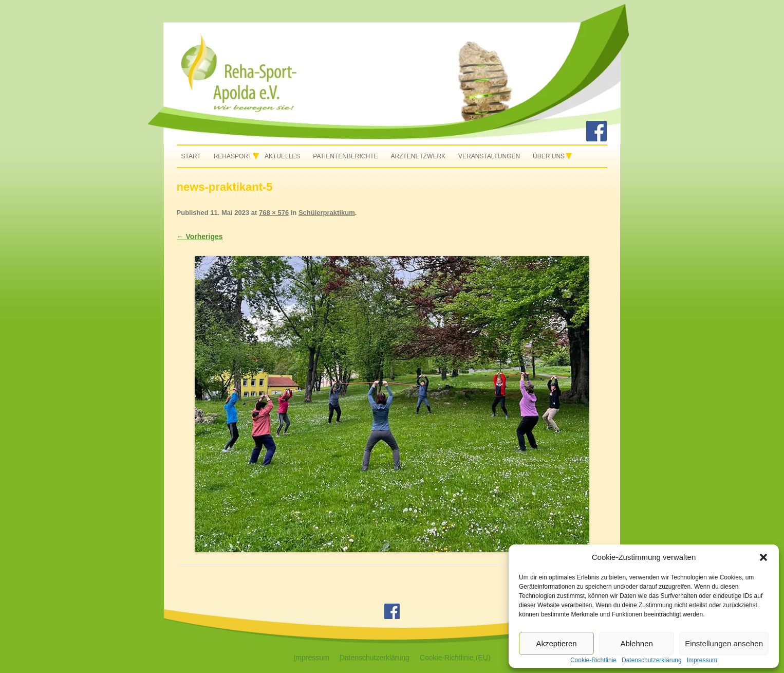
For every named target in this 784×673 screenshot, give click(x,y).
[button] (763, 557)
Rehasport (233, 156)
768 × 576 (274, 213)
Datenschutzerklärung (375, 658)
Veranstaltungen (489, 156)
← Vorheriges (200, 237)
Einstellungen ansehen (724, 643)
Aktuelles (282, 156)
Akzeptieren (556, 643)
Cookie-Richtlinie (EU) (455, 658)
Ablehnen (636, 643)
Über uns (549, 156)
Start (191, 156)
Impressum (311, 658)
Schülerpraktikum (327, 213)
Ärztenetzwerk (418, 156)
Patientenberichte (345, 156)
